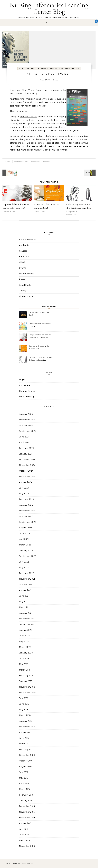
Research (24, 279)
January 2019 (26, 681)
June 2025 (24, 437)
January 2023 (26, 550)
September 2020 (28, 624)
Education (24, 68)
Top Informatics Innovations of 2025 (40, 325)
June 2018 (24, 704)
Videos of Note (26, 296)
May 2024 (24, 494)
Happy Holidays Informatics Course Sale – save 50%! (40, 336)
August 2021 (25, 590)
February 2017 (26, 749)
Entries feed (25, 385)
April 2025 (24, 442)
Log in (22, 380)
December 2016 (27, 755)
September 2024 (28, 477)
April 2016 (24, 784)
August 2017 (25, 732)
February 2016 (26, 795)
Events (23, 268)
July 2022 (24, 562)
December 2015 (27, 806)
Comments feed (27, 391)
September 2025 (28, 431)
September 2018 (27, 693)
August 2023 (26, 528)
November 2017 (27, 727)
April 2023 (24, 539)
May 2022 (24, 568)
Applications (25, 245)
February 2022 (27, 573)
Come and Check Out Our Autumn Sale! (39, 347)
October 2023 (26, 516)
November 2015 (27, 812)
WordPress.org (26, 397)
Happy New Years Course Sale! (39, 314)
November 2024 (27, 465)
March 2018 (25, 715)
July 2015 (24, 829)
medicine (47, 162)
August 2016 (25, 766)
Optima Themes (26, 863)
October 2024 (26, 471)
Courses (23, 251)
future (8, 162)
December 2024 (27, 460)
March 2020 (25, 647)
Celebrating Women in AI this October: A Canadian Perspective (79, 208)
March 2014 (25, 840)
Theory (76, 68)
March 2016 (25, 789)
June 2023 (24, 533)
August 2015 (25, 823)
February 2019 (26, 676)
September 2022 (28, 556)
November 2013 (27, 846)
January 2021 (26, 613)
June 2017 (24, 738)
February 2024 (27, 499)
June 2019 (24, 658)
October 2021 (26, 585)
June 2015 (24, 835)
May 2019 (24, 664)
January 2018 (26, 721)
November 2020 (27, 619)
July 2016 (24, 772)
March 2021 (25, 607)
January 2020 (26, 653)
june (56, 80)
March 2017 (25, 744)
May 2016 (24, 778)
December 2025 (27, 420)
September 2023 (28, 522)
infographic (35, 162)
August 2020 (26, 630)
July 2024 (24, 488)
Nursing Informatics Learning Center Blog (49, 8)
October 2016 (26, 761)
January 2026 (26, 414)
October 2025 (26, 425)
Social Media (64, 68)
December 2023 (27, 511)
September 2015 (27, 818)
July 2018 (24, 698)
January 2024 (26, 505)
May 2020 (24, 641)
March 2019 (25, 670)
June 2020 (24, 636)
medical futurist (28, 117)
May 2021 (24, 602)
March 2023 (25, 545)
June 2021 (24, 596)
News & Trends (48, 68)
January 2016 (26, 801)
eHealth (35, 68)
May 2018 (24, 710)
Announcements (28, 240)
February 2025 (26, 448)
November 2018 (27, 687)
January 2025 (26, 454)
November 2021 (27, 579)
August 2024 (26, 482)
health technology (21, 162)
